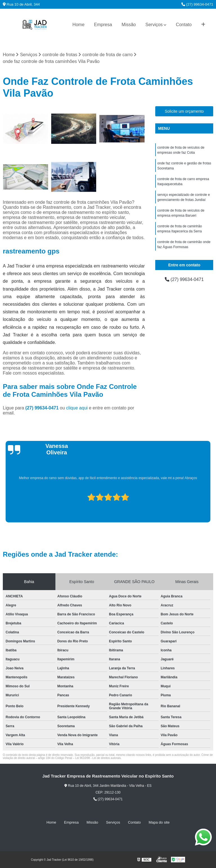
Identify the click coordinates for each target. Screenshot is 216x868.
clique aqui (77, 408)
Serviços (154, 25)
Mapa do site (159, 822)
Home (79, 25)
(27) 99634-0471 (197, 4)
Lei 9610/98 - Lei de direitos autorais (98, 758)
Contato (184, 25)
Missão (129, 25)
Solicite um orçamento (184, 111)
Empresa (103, 25)
